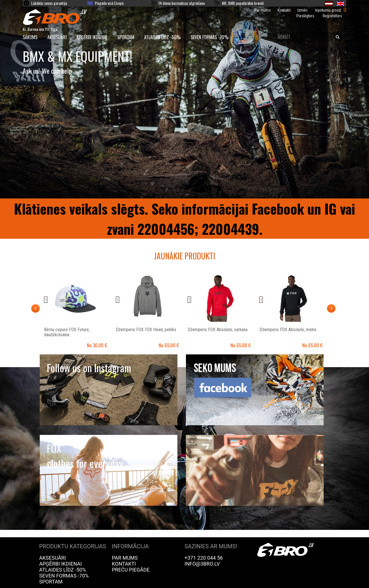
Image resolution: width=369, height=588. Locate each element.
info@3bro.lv (202, 564)
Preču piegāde (131, 570)
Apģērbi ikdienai (92, 37)
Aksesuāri (57, 37)
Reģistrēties (332, 16)
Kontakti (284, 10)
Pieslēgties (305, 16)
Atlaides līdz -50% (163, 37)
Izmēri (302, 10)
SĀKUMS (30, 37)
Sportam (126, 37)
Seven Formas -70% (210, 37)
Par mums (263, 10)
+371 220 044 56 (204, 558)
